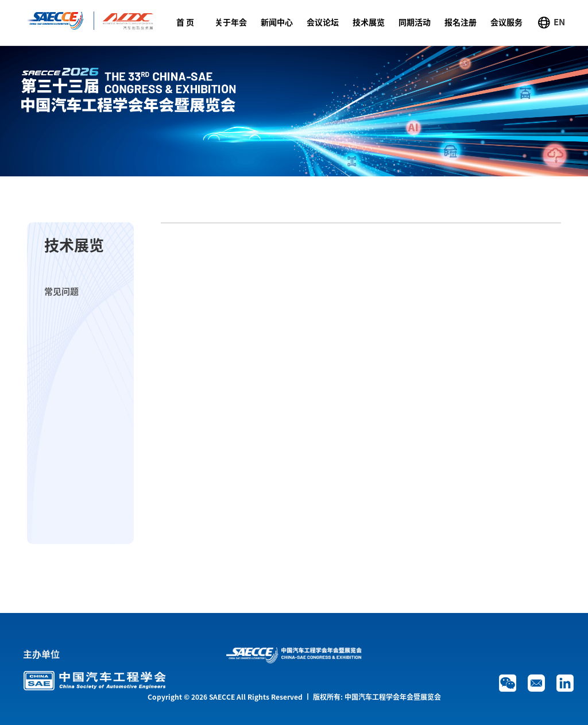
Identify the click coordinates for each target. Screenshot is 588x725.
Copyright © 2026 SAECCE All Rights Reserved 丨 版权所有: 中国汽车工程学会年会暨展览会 (294, 697)
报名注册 (461, 22)
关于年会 (231, 22)
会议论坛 (323, 22)
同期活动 (415, 22)
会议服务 (506, 22)
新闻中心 (277, 22)
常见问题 (61, 292)
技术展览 (369, 22)
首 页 (185, 22)
